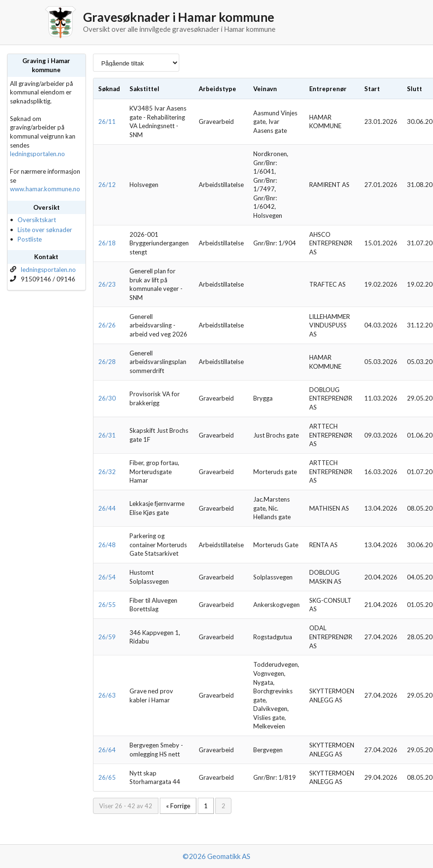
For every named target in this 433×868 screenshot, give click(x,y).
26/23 (107, 284)
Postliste (30, 239)
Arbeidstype (217, 89)
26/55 (107, 605)
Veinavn (265, 89)
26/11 (107, 121)
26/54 (107, 577)
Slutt (415, 89)
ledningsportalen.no (37, 154)
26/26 (107, 325)
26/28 (107, 362)
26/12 (107, 185)
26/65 (107, 777)
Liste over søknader (45, 230)
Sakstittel (144, 89)
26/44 (107, 508)
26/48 (107, 545)
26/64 (107, 750)
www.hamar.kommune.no (45, 189)
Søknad (109, 89)
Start (372, 89)
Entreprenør (328, 89)
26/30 (107, 398)
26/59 (107, 637)
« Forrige (178, 806)
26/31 (107, 435)
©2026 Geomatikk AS (216, 856)
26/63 (107, 695)
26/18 (107, 243)
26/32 (107, 472)
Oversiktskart (37, 220)
